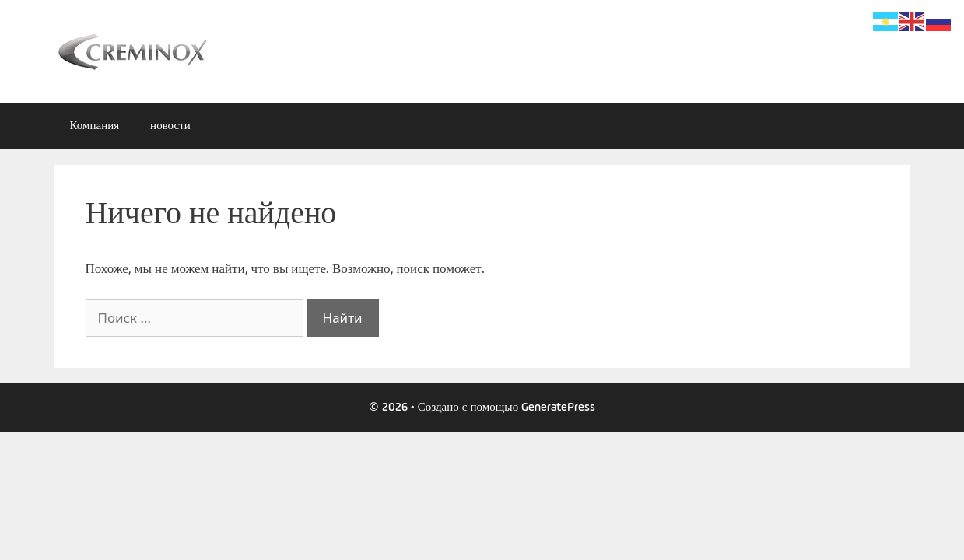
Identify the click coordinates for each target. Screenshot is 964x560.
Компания (95, 126)
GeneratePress (558, 407)
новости (170, 126)
